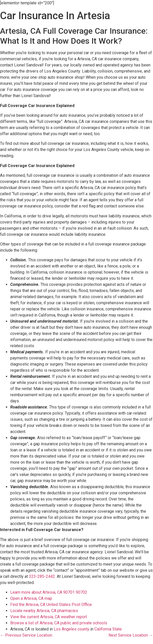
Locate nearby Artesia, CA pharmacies (44, 611)
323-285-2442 (42, 576)
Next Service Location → (131, 635)
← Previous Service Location (26, 635)
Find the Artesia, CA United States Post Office (51, 605)
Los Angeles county (72, 629)
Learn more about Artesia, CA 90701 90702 (49, 592)
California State (108, 629)
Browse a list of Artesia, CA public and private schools (59, 623)
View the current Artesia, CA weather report (49, 617)
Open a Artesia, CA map (31, 598)
